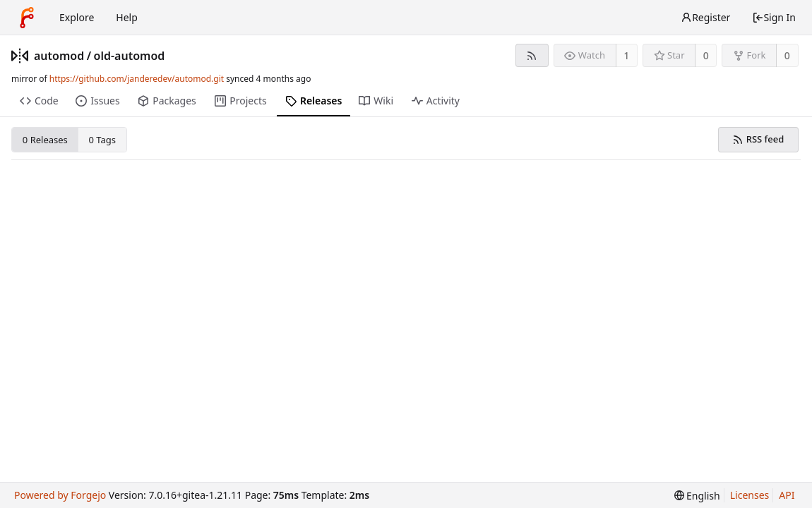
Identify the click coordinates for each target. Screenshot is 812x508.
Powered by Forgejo (60, 495)
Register (705, 17)
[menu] (697, 496)
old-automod (130, 56)
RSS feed (758, 139)
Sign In (774, 17)
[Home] (27, 18)
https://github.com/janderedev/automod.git (137, 79)
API (787, 495)
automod (59, 56)
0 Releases (45, 140)
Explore (77, 17)
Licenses (750, 495)
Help (127, 17)
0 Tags (103, 140)
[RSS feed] (532, 55)
